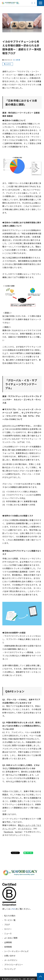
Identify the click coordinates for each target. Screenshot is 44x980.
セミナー (8, 929)
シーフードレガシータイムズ (16, 951)
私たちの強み (10, 916)
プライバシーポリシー (14, 965)
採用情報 (8, 947)
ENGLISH (32, 3)
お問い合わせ (35, 3)
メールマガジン (25, 828)
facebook (9, 832)
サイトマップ (10, 969)
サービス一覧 (10, 920)
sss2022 (9, 64)
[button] (40, 3)
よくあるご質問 (11, 938)
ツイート (16, 852)
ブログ (7, 925)
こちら (13, 909)
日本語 (18, 60)
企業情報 (8, 942)
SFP (4, 426)
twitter (18, 832)
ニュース (8, 933)
